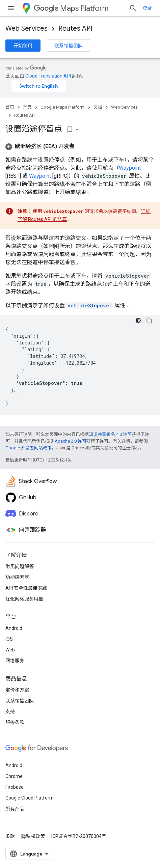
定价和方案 (17, 690)
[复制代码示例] (149, 320)
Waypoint (130, 168)
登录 (147, 8)
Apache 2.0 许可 (71, 441)
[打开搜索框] (133, 8)
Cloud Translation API (48, 76)
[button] (40, 146)
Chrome (14, 776)
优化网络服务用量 (24, 599)
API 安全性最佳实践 (26, 588)
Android (14, 628)
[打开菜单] (11, 8)
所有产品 (15, 809)
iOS (9, 639)
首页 (10, 107)
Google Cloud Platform (30, 798)
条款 (10, 836)
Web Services (26, 29)
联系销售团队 (69, 46)
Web (10, 650)
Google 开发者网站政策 (29, 448)
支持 (10, 711)
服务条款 (15, 722)
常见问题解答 (20, 566)
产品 (27, 107)
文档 (98, 107)
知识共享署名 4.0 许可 (110, 434)
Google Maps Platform (63, 107)
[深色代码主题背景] (138, 320)
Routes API (75, 29)
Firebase (15, 787)
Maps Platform (71, 8)
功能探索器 (17, 577)
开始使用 (23, 46)
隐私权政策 (33, 836)
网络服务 (15, 661)
